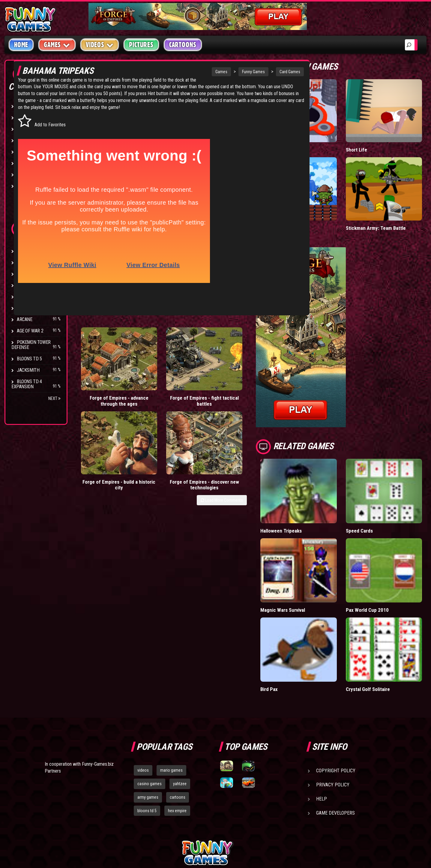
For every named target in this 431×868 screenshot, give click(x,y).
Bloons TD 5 (29, 359)
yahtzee (180, 721)
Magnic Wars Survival (313, 560)
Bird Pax (299, 626)
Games (189, 72)
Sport (23, 163)
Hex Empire (28, 274)
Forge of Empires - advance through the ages (102, 371)
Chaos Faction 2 (34, 297)
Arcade (25, 106)
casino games (150, 721)
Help (322, 736)
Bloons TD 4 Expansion (27, 384)
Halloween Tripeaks (311, 493)
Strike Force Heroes (38, 285)
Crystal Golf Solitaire (383, 626)
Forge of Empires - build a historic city (202, 371)
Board (23, 186)
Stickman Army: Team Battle (391, 203)
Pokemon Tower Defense (31, 345)
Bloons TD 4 (29, 251)
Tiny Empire (303, 203)
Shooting (27, 129)
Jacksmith (28, 370)
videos (143, 707)
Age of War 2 (30, 331)
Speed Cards (375, 493)
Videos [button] (100, 45)
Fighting (26, 140)
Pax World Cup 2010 (382, 560)
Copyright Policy (336, 708)
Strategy (27, 174)
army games (148, 734)
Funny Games (221, 72)
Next (54, 398)
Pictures (141, 45)
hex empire (177, 748)
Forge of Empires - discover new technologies (252, 371)
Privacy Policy (333, 722)
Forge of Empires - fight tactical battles (152, 371)
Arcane (25, 319)
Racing (24, 152)
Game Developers (335, 750)
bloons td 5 (147, 748)
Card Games (257, 72)
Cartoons (183, 45)
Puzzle (24, 117)
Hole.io (298, 137)
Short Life (371, 137)
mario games (171, 707)
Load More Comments (252, 389)
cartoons (178, 734)
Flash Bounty (31, 262)
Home (21, 45)
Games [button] (57, 45)
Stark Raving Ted (35, 308)
